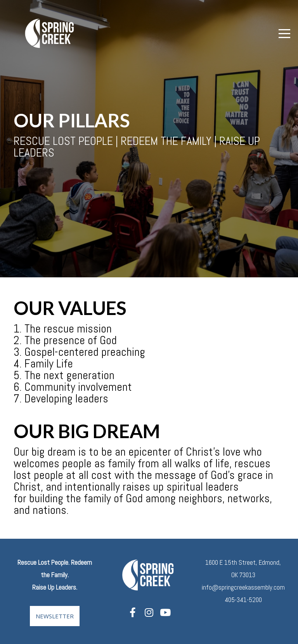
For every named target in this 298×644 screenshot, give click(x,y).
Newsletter (55, 616)
